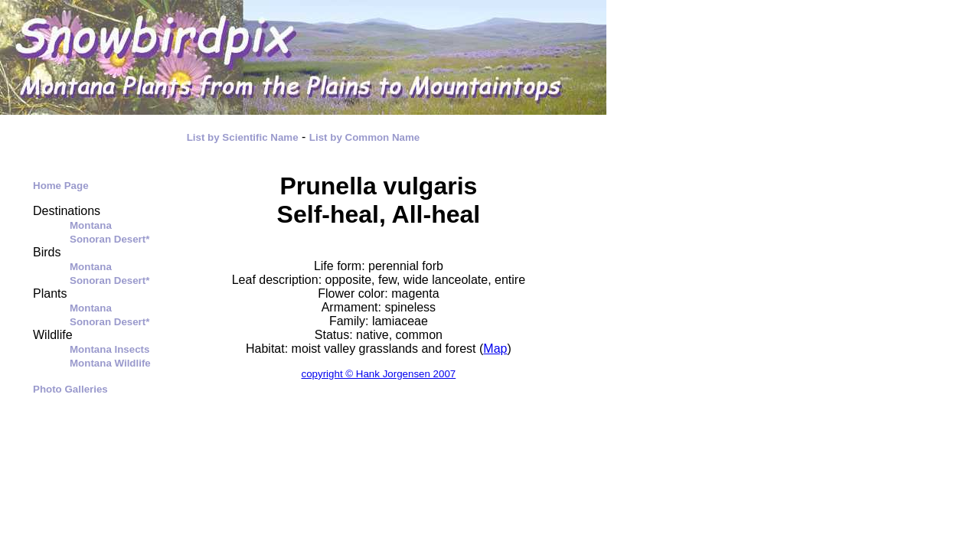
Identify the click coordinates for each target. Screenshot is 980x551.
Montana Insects (109, 349)
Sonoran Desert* (109, 239)
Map (495, 349)
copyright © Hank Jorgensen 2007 (379, 374)
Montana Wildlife (110, 363)
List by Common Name (364, 137)
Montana (91, 225)
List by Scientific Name (243, 137)
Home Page (61, 186)
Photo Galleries (70, 389)
